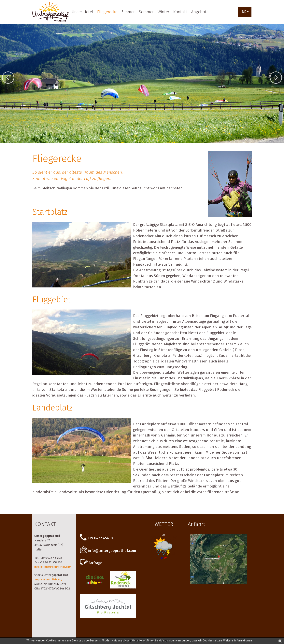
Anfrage (91, 563)
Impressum (42, 579)
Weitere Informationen (238, 641)
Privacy (57, 579)
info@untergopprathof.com (53, 567)
